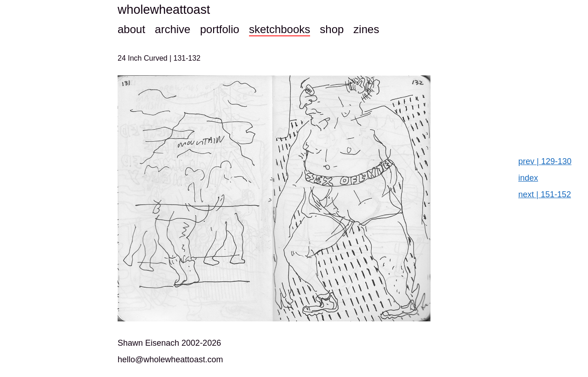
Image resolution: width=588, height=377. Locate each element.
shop (332, 29)
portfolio (219, 29)
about (131, 29)
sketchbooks (280, 29)
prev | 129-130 (545, 161)
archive (172, 29)
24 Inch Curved (144, 58)
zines (366, 29)
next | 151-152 (545, 194)
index (528, 178)
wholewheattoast (164, 10)
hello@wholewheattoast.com (170, 360)
